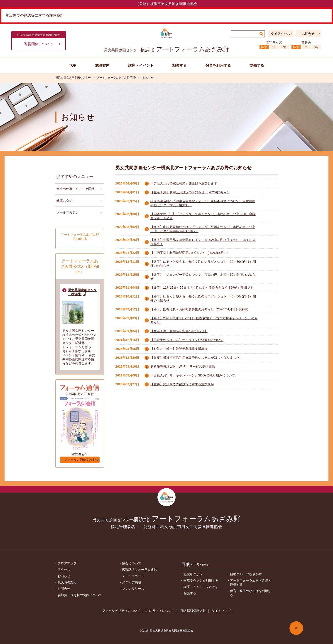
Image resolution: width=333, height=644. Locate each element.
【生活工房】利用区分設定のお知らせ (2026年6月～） (190, 192)
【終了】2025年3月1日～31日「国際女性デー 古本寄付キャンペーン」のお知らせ (204, 320)
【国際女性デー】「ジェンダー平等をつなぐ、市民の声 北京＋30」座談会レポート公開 (203, 216)
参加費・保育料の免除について (80, 595)
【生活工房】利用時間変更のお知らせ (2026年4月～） (190, 253)
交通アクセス (281, 34)
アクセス (64, 570)
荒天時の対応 (67, 582)
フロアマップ (67, 563)
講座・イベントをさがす (201, 587)
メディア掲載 (132, 582)
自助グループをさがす (246, 574)
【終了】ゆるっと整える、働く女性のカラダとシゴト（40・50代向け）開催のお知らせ (203, 298)
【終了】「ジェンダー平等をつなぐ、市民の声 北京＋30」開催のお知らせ (203, 277)
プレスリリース (133, 589)
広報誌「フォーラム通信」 (141, 570)
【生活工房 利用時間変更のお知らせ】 (179, 331)
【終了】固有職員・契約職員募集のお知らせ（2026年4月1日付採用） (200, 309)
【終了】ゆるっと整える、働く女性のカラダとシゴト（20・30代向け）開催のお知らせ (203, 264)
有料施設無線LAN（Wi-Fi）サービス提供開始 (183, 366)
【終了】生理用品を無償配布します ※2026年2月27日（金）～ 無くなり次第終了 (203, 242)
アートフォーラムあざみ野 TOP (117, 78)
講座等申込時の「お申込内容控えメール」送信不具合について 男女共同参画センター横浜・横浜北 (203, 203)
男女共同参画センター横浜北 (82, 292)
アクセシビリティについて (121, 611)
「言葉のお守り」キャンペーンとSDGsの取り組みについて (193, 375)
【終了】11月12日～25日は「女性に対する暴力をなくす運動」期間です (202, 288)
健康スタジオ (66, 201)
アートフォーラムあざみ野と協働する (251, 583)
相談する (190, 593)
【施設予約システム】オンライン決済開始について (187, 340)
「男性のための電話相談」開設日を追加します (184, 183)
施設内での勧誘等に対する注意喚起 (35, 15)
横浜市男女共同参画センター (73, 78)
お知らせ (64, 576)
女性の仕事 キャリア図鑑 (76, 189)
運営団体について (42, 44)
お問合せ (308, 34)
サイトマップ (221, 611)
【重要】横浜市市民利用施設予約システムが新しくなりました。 (196, 358)
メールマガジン (68, 212)
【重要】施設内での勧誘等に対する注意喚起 (182, 384)
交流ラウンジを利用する (201, 580)
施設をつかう (193, 574)
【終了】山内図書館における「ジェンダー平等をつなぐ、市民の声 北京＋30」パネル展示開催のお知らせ (203, 229)
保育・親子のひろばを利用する (251, 593)
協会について (132, 563)
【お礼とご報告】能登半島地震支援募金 (179, 349)
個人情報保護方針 (193, 611)
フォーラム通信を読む (80, 460)
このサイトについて (160, 611)
